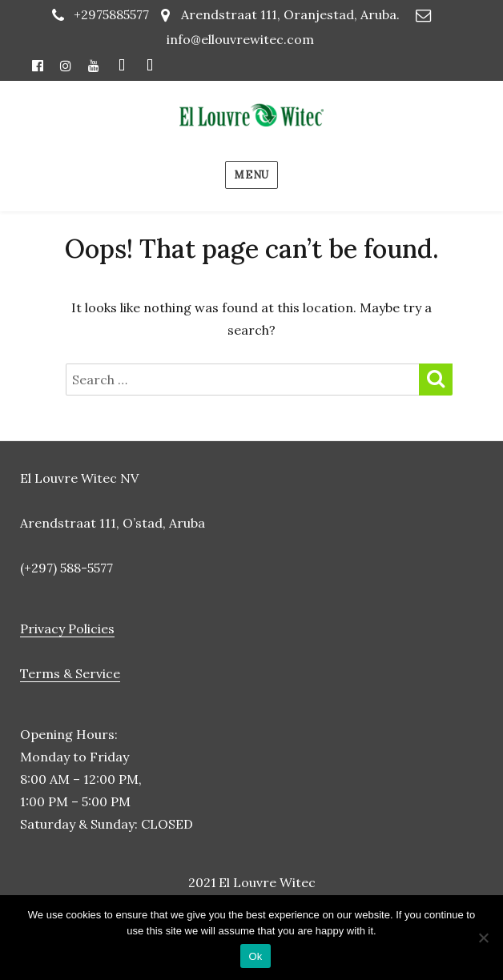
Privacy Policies (67, 629)
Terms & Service (70, 673)
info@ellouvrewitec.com (240, 39)
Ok (255, 956)
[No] (483, 938)
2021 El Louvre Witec (252, 882)
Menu (251, 175)
